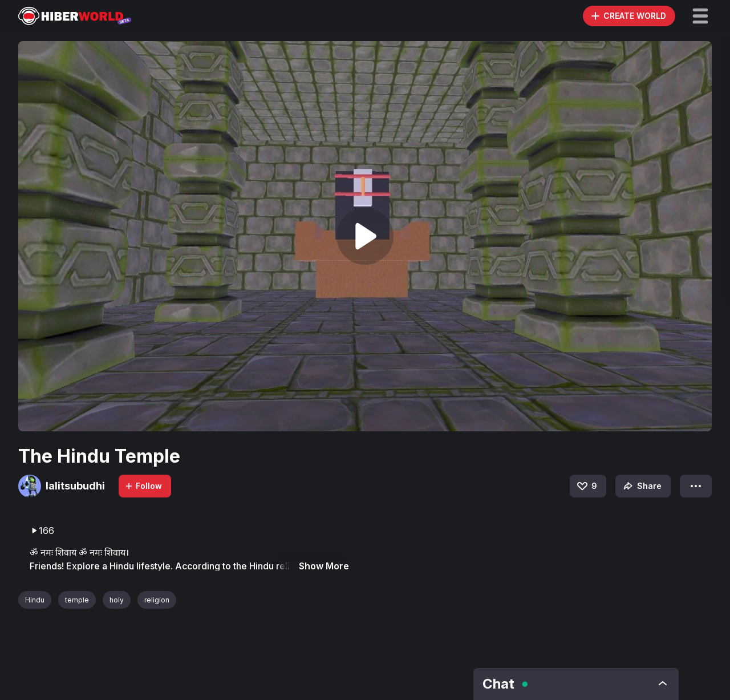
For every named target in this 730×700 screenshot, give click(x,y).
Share (641, 486)
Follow (143, 486)
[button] (700, 16)
